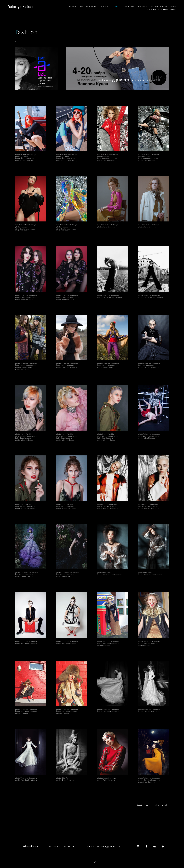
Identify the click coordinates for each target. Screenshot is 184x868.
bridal (157, 805)
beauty (140, 805)
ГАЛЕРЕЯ (117, 6)
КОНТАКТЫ (143, 6)
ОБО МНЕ (105, 6)
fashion (149, 805)
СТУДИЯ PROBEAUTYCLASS (164, 6)
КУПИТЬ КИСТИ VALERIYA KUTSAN (161, 10)
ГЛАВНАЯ (72, 6)
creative (165, 805)
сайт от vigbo (92, 862)
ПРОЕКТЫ (130, 6)
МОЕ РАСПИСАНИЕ (88, 6)
